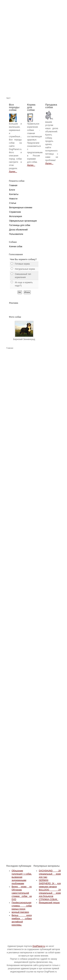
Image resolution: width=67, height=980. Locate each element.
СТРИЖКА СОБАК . (49, 899)
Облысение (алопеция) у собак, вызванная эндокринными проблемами (22, 877)
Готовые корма (22, 264)
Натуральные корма (25, 269)
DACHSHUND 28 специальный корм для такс (50, 874)
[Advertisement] (33, 63)
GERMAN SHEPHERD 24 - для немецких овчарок (50, 883)
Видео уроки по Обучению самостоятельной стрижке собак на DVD (22, 893)
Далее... (13, 172)
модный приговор (20, 912)
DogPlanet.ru (39, 946)
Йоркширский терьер (49, 903)
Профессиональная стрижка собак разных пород (22, 906)
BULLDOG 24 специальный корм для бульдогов (50, 893)
